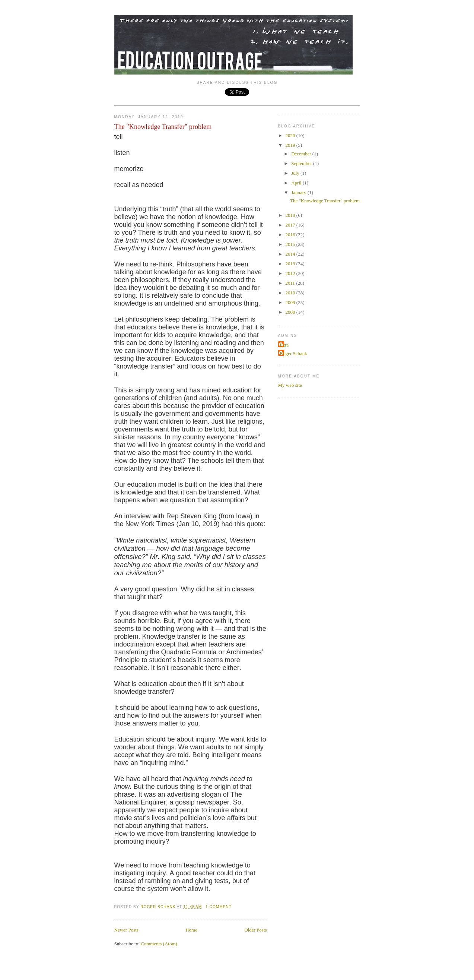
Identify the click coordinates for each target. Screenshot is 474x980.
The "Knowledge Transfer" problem (163, 127)
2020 (291, 135)
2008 (291, 312)
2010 (291, 293)
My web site (290, 385)
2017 (291, 225)
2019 (291, 145)
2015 (291, 244)
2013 (291, 264)
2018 (291, 215)
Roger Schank (294, 353)
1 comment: (220, 907)
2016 (291, 235)
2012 (291, 273)
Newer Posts (126, 930)
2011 (291, 283)
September (302, 163)
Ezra (284, 345)
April (297, 183)
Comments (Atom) (159, 944)
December (302, 154)
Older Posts (255, 930)
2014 (291, 254)
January (299, 192)
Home (191, 930)
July (296, 173)
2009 (291, 302)
